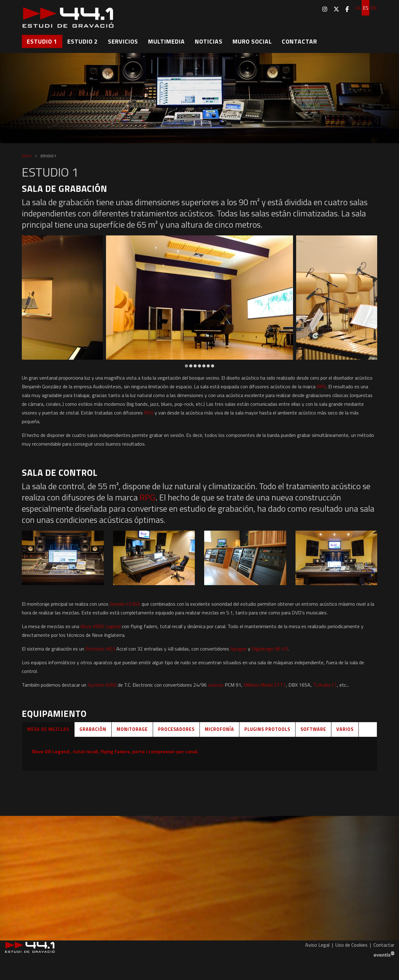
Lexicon (216, 685)
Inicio (27, 156)
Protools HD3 (100, 649)
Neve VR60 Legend (101, 626)
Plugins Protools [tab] (267, 729)
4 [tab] (199, 366)
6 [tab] (208, 366)
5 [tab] (204, 366)
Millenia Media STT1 (265, 685)
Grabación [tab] (93, 729)
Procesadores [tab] (176, 729)
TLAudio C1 (325, 685)
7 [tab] (213, 366)
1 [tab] (186, 366)
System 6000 (102, 685)
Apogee (238, 649)
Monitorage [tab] (132, 729)
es (366, 8)
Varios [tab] (345, 729)
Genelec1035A (125, 604)
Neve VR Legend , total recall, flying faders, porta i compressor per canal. (115, 751)
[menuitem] (325, 9)
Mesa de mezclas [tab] (48, 729)
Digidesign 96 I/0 (270, 649)
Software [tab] (313, 729)
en (373, 8)
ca (358, 8)
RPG (321, 386)
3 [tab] (195, 366)
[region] (199, 302)
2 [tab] (191, 366)
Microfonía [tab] (219, 729)
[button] (63, 558)
